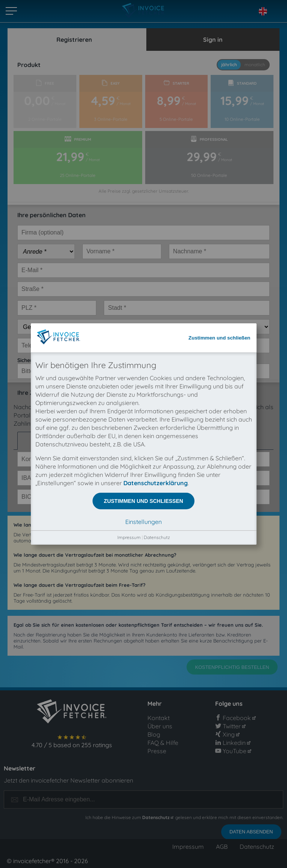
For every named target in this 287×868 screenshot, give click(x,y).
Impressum (129, 239)
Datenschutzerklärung (156, 184)
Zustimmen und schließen (219, 39)
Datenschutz (157, 239)
